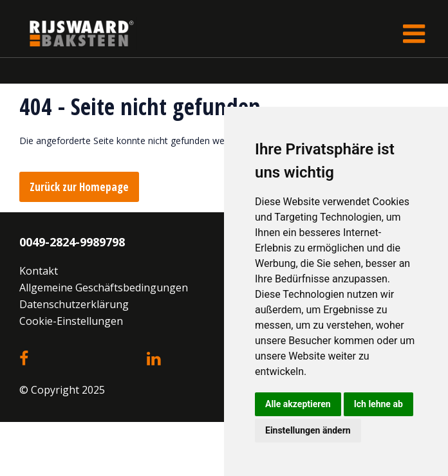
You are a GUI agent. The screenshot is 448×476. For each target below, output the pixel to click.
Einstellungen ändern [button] (308, 430)
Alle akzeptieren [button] (298, 404)
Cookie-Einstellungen (71, 321)
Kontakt (39, 271)
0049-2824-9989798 (72, 242)
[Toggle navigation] (414, 33)
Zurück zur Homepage (79, 187)
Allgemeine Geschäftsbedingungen (104, 288)
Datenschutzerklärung (74, 304)
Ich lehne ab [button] (378, 404)
